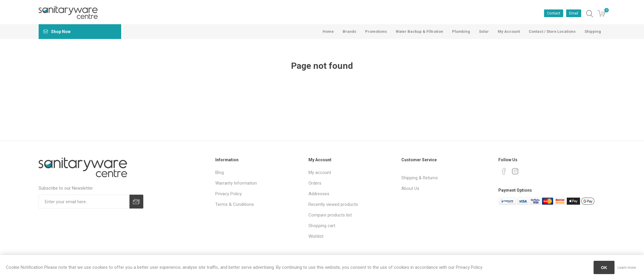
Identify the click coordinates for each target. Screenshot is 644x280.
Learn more (627, 268)
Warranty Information (236, 183)
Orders (315, 183)
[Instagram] (515, 171)
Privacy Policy (229, 194)
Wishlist (316, 236)
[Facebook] (504, 171)
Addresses (319, 194)
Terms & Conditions (235, 204)
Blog (220, 172)
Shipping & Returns (420, 178)
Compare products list (330, 215)
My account (320, 172)
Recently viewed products (333, 204)
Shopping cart (322, 226)
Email (574, 13)
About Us (410, 188)
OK (604, 268)
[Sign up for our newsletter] (84, 202)
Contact (554, 13)
